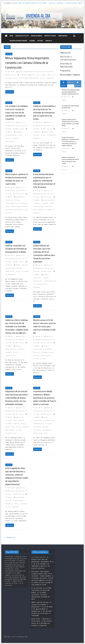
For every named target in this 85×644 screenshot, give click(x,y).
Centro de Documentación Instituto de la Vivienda (36, 72)
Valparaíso (50, 78)
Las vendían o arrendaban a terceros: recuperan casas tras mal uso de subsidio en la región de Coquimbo (17, 113)
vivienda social (11, 433)
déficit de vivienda (12, 200)
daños (51, 132)
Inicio (11, 36)
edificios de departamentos (15, 500)
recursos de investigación (18, 41)
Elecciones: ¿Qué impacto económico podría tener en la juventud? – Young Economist (42, 574)
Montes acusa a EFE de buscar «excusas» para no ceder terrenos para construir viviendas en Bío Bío (44, 327)
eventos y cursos (50, 36)
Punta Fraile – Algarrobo (40, 619)
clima (45, 132)
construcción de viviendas (14, 349)
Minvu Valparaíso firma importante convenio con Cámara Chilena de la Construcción (27, 63)
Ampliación (65, 53)
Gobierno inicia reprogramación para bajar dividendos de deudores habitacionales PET (71, 92)
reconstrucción (38, 206)
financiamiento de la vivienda (16, 203)
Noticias (40, 41)
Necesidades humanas (70, 75)
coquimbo (19, 132)
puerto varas (10, 427)
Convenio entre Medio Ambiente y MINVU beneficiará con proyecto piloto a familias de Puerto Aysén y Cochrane (45, 398)
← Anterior (9, 537)
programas (36, 287)
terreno (19, 430)
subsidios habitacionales (14, 210)
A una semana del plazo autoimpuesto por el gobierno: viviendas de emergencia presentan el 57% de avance (44, 181)
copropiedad (20, 497)
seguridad (15, 507)
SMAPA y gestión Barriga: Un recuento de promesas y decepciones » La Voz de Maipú (42, 605)
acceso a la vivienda (38, 75)
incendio (36, 135)
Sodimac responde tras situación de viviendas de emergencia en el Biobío (16, 249)
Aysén (45, 417)
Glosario (32, 41)
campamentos (20, 197)
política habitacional (19, 206)
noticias (9, 54)
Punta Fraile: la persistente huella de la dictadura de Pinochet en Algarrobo (42, 623)
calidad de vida (49, 420)
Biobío (18, 265)
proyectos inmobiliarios (42, 355)
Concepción (37, 278)
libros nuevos (63, 36)
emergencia (9, 504)
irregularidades (11, 135)
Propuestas (65, 71)
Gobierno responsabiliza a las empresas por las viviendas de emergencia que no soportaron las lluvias (44, 113)
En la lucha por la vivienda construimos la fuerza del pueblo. (41, 590)
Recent (71, 82)
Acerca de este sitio (22, 36)
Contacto (49, 41)
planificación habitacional (28, 78)
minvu (15, 78)
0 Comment (22, 75)
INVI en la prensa (37, 36)
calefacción (37, 420)
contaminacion (38, 424)
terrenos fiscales (39, 359)
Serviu (42, 78)
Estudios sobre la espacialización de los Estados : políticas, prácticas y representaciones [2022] (47, 3)
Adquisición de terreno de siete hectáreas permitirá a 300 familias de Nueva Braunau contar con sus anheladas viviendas (16, 398)
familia (17, 424)
